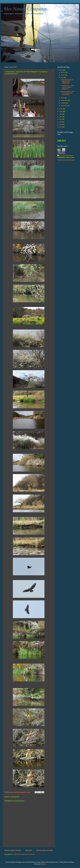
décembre (64, 106)
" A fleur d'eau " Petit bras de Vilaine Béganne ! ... (67, 87)
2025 (61, 127)
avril (63, 77)
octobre (64, 103)
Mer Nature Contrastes (26, 9)
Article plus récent (13, 850)
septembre (64, 100)
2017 (61, 70)
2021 (61, 117)
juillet (63, 98)
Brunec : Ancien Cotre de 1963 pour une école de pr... (68, 93)
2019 (61, 112)
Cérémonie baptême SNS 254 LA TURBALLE (67, 81)
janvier (63, 72)
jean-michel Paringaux (66, 156)
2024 (61, 124)
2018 (61, 109)
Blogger (43, 864)
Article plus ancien (45, 850)
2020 (61, 114)
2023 (61, 122)
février (63, 75)
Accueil (28, 850)
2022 (61, 119)
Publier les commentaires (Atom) (24, 854)
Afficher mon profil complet (66, 160)
